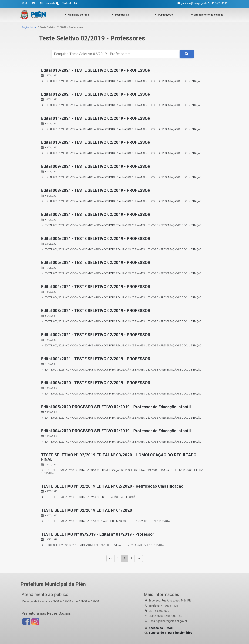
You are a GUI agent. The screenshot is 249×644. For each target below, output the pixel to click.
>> (139, 558)
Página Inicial (29, 27)
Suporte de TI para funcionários (170, 633)
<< (111, 558)
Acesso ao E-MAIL (161, 628)
